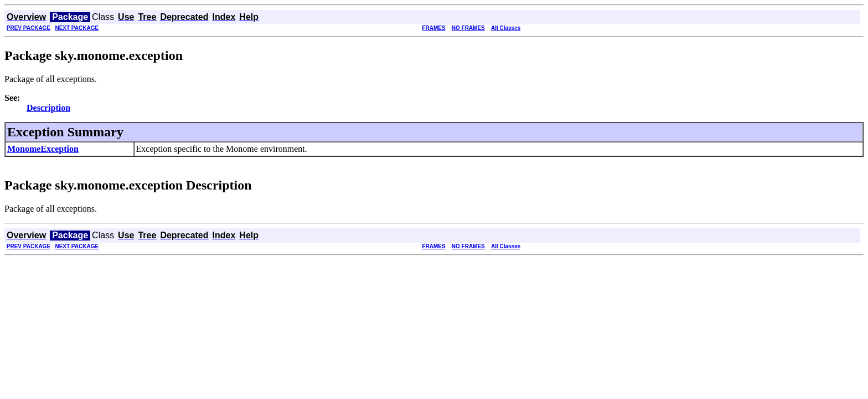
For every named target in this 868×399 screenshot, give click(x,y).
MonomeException (43, 149)
